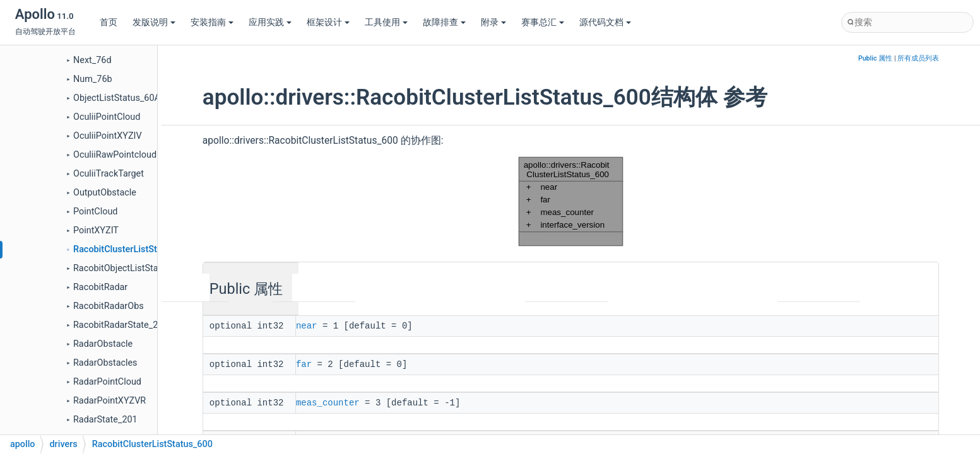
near (307, 325)
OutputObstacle (105, 193)
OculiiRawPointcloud (115, 155)
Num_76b (93, 79)
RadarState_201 (105, 420)
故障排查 (444, 22)
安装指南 (212, 22)
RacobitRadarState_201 (121, 325)
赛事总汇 (543, 22)
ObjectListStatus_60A (117, 98)
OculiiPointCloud (107, 117)
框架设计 (328, 22)
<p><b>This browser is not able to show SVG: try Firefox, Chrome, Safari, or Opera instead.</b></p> (571, 201)
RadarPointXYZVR (109, 401)
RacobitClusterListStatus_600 (134, 249)
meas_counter (328, 401)
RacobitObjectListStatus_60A (132, 268)
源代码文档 (605, 22)
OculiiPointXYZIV (108, 136)
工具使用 (386, 22)
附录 (493, 22)
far (304, 363)
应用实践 (270, 22)
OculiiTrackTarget (109, 174)
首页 (109, 22)
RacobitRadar (100, 287)
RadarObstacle (103, 344)
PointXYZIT (96, 230)
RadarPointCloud (107, 382)
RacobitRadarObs (109, 306)
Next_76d (92, 60)
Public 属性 (875, 58)
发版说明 (154, 22)
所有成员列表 (918, 58)
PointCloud (95, 212)
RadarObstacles (105, 363)
